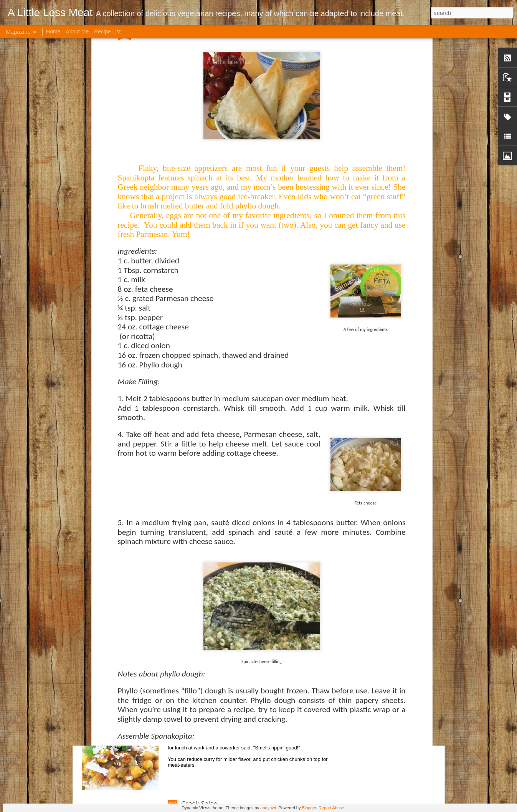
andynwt (268, 808)
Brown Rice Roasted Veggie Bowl (232, 542)
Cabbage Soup (204, 629)
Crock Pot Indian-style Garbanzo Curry (240, 717)
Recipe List (107, 31)
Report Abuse (331, 808)
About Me (77, 31)
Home (53, 31)
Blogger (309, 808)
